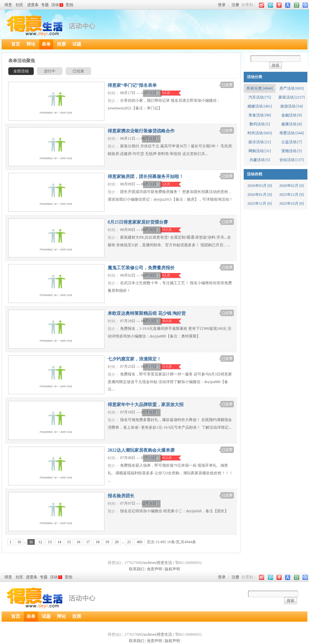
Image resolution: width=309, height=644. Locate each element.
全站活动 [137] (292, 160)
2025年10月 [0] (292, 204)
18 (97, 542)
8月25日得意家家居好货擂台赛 (138, 222)
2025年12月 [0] (292, 195)
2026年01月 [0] (260, 195)
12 (40, 542)
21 (129, 542)
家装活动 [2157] (292, 97)
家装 (152, 93)
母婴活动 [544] (292, 133)
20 (117, 542)
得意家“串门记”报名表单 (132, 85)
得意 (8, 5)
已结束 (78, 71)
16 (78, 542)
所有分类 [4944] (260, 88)
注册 (235, 5)
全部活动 (21, 71)
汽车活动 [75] (260, 97)
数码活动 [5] (260, 124)
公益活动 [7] (292, 142)
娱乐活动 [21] (260, 142)
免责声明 (154, 569)
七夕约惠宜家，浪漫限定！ (134, 359)
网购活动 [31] (260, 151)
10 (19, 542)
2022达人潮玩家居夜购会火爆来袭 (141, 450)
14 (59, 542)
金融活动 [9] (292, 115)
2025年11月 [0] (260, 204)
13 (50, 542)
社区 (19, 5)
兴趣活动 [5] (260, 160)
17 (88, 542)
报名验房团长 (121, 496)
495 (140, 542)
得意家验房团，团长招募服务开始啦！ (146, 177)
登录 (222, 5)
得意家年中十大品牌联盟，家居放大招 (146, 405)
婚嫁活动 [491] (260, 106)
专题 (45, 5)
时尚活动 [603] (260, 133)
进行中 (50, 71)
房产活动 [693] (292, 88)
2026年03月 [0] (260, 186)
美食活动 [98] (260, 115)
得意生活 (164, 563)
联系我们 (137, 569)
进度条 (33, 5)
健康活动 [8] (292, 124)
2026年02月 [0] (292, 186)
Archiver (149, 563)
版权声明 (172, 569)
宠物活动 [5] (292, 151)
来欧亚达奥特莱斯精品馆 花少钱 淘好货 (147, 313)
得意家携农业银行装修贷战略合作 (141, 131)
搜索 (276, 65)
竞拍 (69, 5)
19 (107, 542)
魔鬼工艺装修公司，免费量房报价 (141, 268)
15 (69, 542)
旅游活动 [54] (292, 106)
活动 (57, 5)
